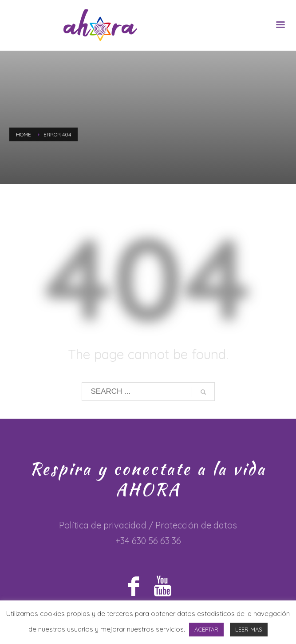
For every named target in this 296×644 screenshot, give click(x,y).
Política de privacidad (103, 525)
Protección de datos (196, 525)
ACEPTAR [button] (206, 629)
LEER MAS (249, 629)
